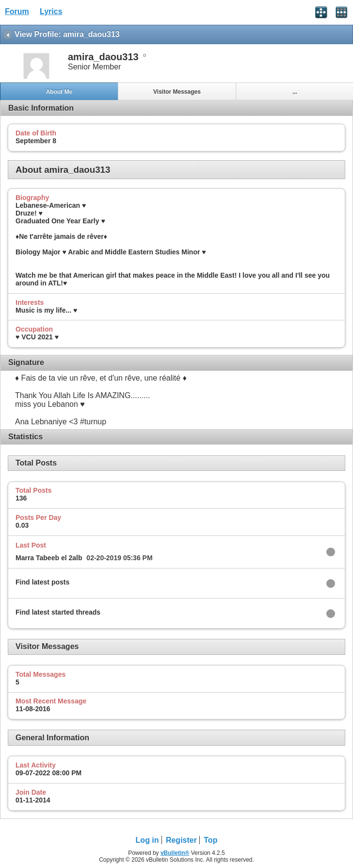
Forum (17, 11)
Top (210, 840)
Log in (147, 840)
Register (181, 840)
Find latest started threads (58, 612)
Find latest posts (42, 582)
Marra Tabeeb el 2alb (49, 558)
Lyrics (51, 11)
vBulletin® (175, 853)
